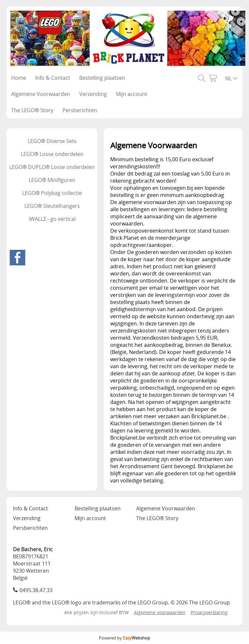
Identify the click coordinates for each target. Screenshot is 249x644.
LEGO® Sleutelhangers (52, 206)
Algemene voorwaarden (160, 612)
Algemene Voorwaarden (41, 94)
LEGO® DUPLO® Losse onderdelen (52, 167)
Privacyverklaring (209, 612)
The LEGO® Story (32, 110)
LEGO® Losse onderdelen (52, 154)
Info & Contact (53, 78)
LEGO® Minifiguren (52, 180)
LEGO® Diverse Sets (52, 141)
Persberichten (80, 110)
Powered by (124, 638)
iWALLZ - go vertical (52, 219)
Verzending (93, 94)
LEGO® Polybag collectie (52, 193)
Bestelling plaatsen (102, 78)
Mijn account (131, 94)
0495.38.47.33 (36, 590)
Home (18, 78)
